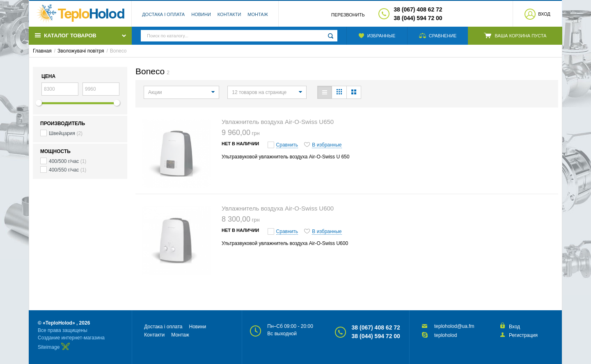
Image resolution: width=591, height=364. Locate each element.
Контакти (229, 14)
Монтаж (258, 14)
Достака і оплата (163, 14)
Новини (201, 14)
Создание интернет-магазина (71, 338)
